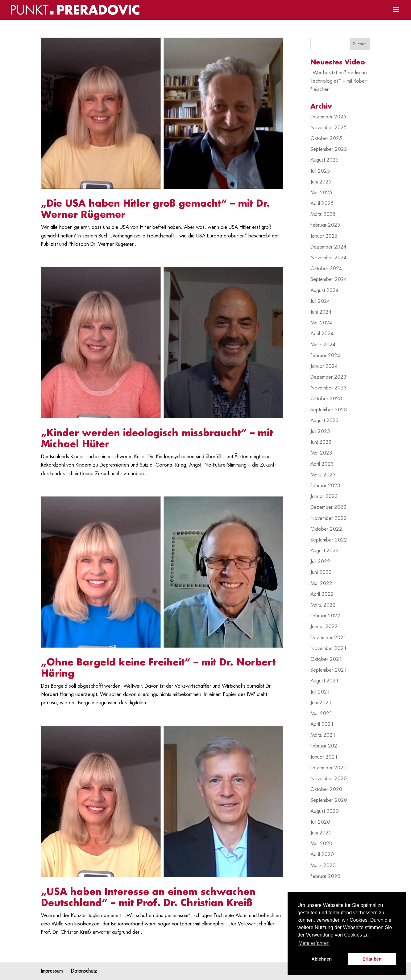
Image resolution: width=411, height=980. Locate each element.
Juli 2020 (320, 822)
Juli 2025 (320, 171)
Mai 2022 (321, 583)
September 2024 (329, 279)
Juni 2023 (321, 442)
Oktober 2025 (326, 138)
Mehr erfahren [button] (314, 943)
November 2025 (329, 128)
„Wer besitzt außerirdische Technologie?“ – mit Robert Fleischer (339, 81)
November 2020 (329, 779)
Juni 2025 (321, 182)
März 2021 (323, 735)
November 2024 (329, 258)
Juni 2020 (321, 833)
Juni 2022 (321, 572)
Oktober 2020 (326, 789)
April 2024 (322, 334)
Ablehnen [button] (322, 959)
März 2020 (323, 866)
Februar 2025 (325, 225)
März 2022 (323, 605)
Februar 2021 (325, 746)
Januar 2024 (324, 366)
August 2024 (325, 290)
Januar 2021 (324, 757)
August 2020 (325, 811)
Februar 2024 (325, 356)
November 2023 (329, 388)
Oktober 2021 (326, 659)
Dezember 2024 (328, 247)
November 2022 (329, 518)
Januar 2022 (324, 627)
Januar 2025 (324, 236)
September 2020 (329, 800)
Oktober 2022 (326, 529)
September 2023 (329, 410)
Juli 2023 (320, 431)
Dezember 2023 (328, 377)
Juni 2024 (321, 312)
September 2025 (329, 149)
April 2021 (322, 724)
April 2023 (322, 464)
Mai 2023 (321, 453)
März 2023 (323, 475)
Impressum (52, 971)
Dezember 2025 (328, 117)
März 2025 (323, 214)
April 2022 (322, 594)
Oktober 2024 (326, 269)
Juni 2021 (321, 703)
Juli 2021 (320, 692)
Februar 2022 (325, 616)
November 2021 (329, 649)
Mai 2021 (321, 714)
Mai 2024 (321, 323)
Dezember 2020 (328, 768)
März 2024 (323, 345)
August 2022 (325, 551)
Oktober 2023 (326, 399)
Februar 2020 (325, 876)
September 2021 (329, 670)
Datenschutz (84, 971)
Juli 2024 (320, 301)
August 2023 (325, 421)
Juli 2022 (320, 562)
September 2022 (329, 540)
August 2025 (325, 160)
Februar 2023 (325, 486)
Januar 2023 (324, 496)
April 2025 (322, 204)
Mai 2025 (321, 193)
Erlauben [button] (372, 959)
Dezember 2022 (328, 507)
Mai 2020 (321, 844)
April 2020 (322, 854)
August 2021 (325, 681)
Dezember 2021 (328, 638)
